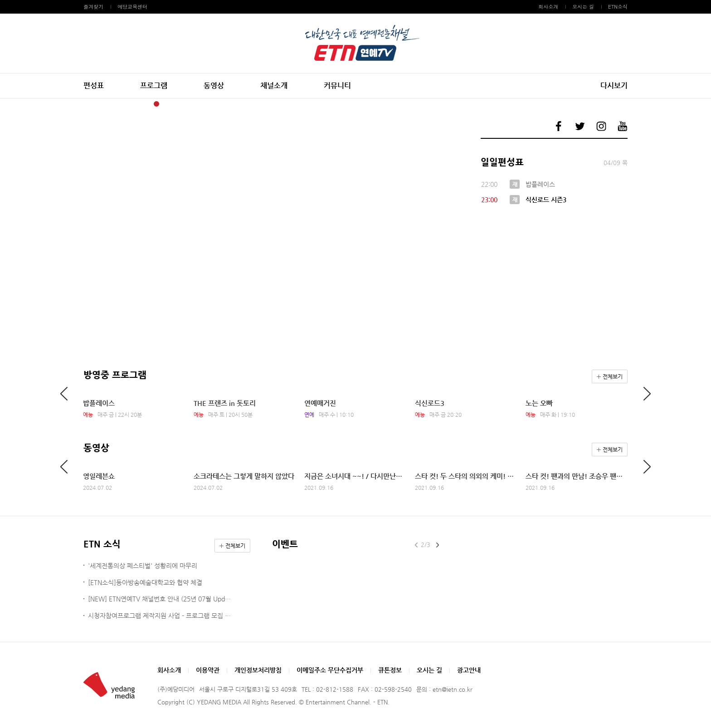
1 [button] (146, 104)
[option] (271, 117)
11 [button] (246, 104)
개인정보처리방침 (258, 670)
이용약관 (208, 670)
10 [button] (236, 104)
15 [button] (286, 104)
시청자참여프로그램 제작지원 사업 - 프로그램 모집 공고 (161, 616)
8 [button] (216, 104)
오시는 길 (583, 7)
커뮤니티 (337, 86)
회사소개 (548, 7)
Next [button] (440, 117)
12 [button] (256, 104)
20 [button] (336, 104)
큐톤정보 (390, 670)
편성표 (94, 86)
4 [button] (176, 104)
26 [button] (396, 104)
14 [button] (276, 104)
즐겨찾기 (93, 7)
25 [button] (386, 104)
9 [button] (226, 104)
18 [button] (316, 104)
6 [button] (196, 104)
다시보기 (614, 86)
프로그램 (154, 86)
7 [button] (206, 104)
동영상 (214, 86)
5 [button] (186, 104)
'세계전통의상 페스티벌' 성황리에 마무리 (143, 566)
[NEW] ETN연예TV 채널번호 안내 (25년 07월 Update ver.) (161, 599)
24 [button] (376, 104)
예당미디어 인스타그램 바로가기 (601, 126)
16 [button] (296, 104)
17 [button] (306, 104)
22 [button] (356, 104)
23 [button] (366, 104)
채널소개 (274, 86)
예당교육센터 (132, 7)
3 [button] (166, 104)
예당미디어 (355, 43)
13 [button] (266, 104)
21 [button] (346, 104)
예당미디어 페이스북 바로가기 (559, 126)
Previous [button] (102, 117)
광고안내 (469, 670)
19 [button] (326, 104)
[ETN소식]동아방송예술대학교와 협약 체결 (145, 582)
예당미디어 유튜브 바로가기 (623, 126)
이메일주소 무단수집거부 (330, 670)
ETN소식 (618, 7)
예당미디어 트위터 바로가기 (580, 126)
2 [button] (156, 104)
